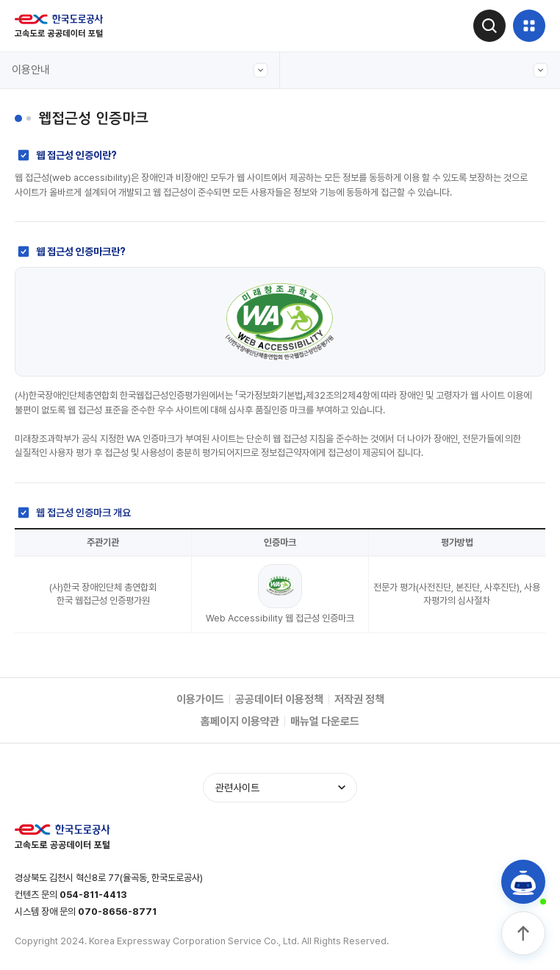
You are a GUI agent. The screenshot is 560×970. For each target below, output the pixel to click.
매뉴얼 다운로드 (325, 721)
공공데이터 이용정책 (279, 699)
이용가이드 (200, 699)
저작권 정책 (359, 699)
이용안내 (140, 70)
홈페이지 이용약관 (240, 721)
